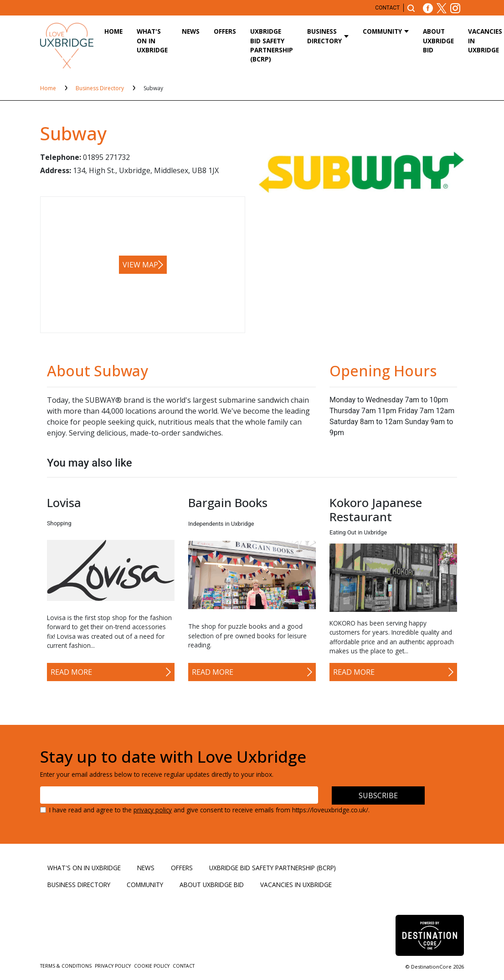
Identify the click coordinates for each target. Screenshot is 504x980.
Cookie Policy (152, 966)
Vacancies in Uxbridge (296, 885)
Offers (225, 31)
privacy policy (153, 810)
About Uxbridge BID (438, 41)
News (191, 31)
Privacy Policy (113, 966)
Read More (71, 672)
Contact (387, 8)
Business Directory (324, 36)
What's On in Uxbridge (152, 41)
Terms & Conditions (67, 966)
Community (382, 31)
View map (140, 265)
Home (113, 31)
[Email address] (179, 795)
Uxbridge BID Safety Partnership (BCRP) (272, 45)
